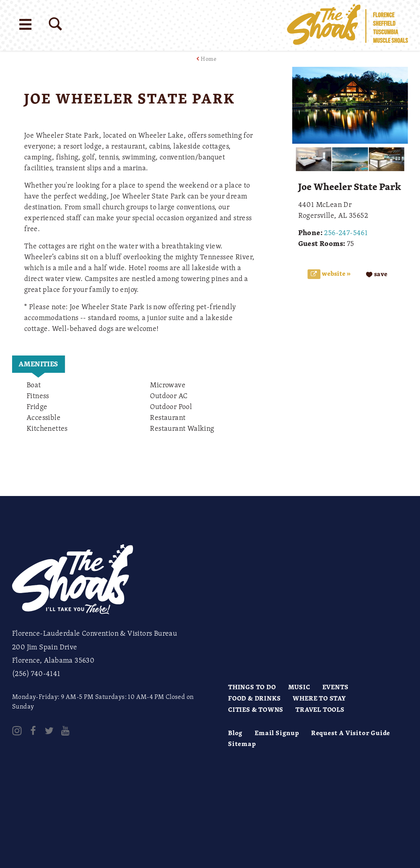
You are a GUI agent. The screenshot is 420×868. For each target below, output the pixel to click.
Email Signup (277, 733)
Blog (235, 733)
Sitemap (242, 744)
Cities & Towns (256, 709)
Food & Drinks (254, 698)
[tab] (38, 364)
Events (336, 687)
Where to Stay (319, 698)
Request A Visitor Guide (351, 733)
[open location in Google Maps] (140, 462)
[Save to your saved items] (377, 274)
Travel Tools (320, 709)
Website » (336, 274)
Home (209, 59)
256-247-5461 (346, 232)
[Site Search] (55, 24)
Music (299, 687)
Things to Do (252, 687)
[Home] (347, 25)
